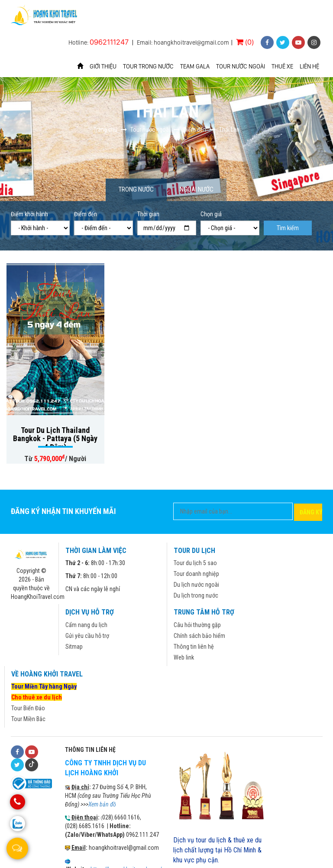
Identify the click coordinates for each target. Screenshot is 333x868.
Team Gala (195, 66)
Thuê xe (282, 66)
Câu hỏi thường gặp (197, 625)
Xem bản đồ (102, 804)
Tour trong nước (148, 66)
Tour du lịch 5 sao (195, 563)
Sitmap (74, 647)
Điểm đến (86, 214)
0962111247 (109, 42)
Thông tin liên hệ (194, 647)
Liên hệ (309, 66)
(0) (245, 42)
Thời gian (148, 214)
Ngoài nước (197, 189)
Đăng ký (311, 512)
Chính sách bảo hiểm (199, 636)
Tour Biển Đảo (28, 708)
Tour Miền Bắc (28, 719)
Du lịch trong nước (196, 595)
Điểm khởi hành (29, 214)
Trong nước (136, 189)
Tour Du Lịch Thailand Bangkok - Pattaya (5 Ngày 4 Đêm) (55, 439)
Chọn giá (211, 214)
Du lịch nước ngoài (196, 585)
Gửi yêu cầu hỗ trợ (87, 636)
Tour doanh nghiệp (196, 574)
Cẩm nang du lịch (86, 625)
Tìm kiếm (288, 228)
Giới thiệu (103, 66)
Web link (184, 657)
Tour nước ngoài (241, 66)
